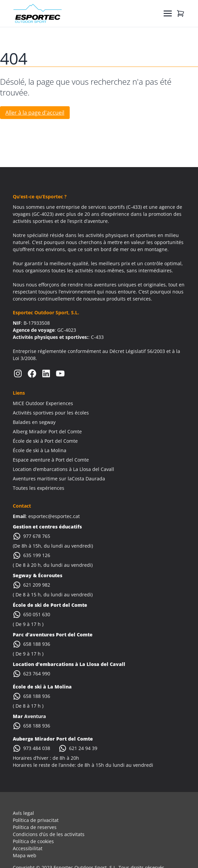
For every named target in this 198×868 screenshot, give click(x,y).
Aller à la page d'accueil (35, 113)
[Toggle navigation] (168, 13)
